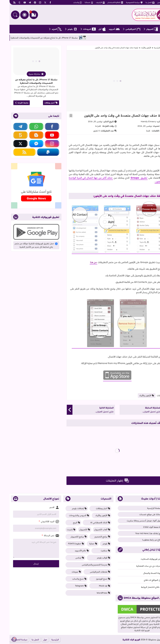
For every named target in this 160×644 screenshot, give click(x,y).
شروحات (80, 29)
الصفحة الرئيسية (151, 48)
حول (36, 640)
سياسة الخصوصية (125, 2)
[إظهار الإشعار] (5, 639)
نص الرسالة (41, 536)
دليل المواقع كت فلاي (145, 580)
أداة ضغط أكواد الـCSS (145, 527)
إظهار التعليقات (108, 481)
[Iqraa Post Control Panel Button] (155, 639)
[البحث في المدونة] (6, 15)
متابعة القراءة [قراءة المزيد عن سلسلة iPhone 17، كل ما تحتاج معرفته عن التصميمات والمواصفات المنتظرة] (12, 103)
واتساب (68, 2)
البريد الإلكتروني (39, 522)
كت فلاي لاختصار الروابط (144, 587)
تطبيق (134, 178)
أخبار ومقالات (41, 103)
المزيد (47, 29)
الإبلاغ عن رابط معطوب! (144, 540)
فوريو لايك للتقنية (122, 640)
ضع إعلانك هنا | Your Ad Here (141, 533)
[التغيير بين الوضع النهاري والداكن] (15, 15)
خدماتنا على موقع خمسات (143, 514)
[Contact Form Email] (27, 528)
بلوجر (63, 29)
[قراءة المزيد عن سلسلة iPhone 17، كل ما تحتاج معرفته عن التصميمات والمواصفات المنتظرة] (27, 61)
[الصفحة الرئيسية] (154, 29)
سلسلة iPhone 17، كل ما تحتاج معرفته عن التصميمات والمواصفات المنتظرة (27, 81)
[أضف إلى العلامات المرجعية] (61, 116)
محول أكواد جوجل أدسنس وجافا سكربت (136, 521)
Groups (125, 178)
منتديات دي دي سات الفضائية (141, 566)
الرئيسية (46, 640)
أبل (93, 29)
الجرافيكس (123, 29)
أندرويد (105, 29)
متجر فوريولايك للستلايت (143, 559)
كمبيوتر (143, 29)
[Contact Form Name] (27, 514)
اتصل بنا (140, 2)
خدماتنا (79, 2)
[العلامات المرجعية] (24, 15)
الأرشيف (91, 2)
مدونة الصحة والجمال (145, 573)
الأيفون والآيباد (137, 48)
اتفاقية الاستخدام (106, 2)
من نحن (152, 2)
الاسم (45, 507)
